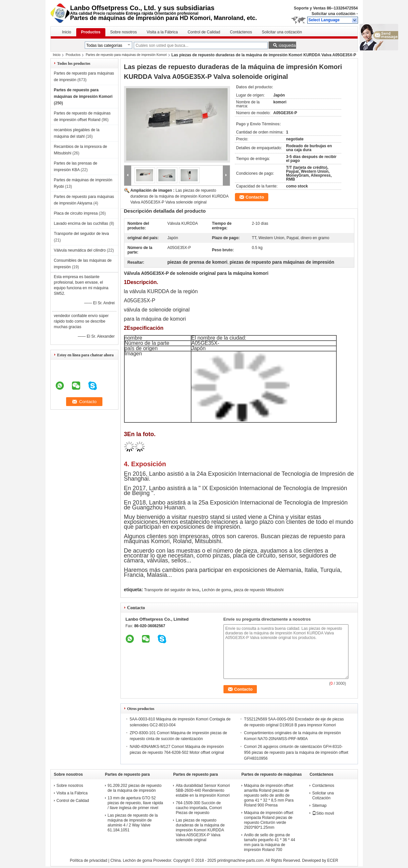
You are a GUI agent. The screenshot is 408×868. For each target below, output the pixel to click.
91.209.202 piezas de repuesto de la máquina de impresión (135, 788)
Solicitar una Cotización (323, 796)
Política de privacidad (89, 860)
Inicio (67, 32)
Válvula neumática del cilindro (80, 250)
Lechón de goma (216, 590)
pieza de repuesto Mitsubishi (259, 590)
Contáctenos (241, 32)
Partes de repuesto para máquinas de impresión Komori (126, 55)
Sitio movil (323, 813)
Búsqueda (286, 45)
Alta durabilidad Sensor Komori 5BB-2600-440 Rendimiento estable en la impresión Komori (203, 790)
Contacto (255, 197)
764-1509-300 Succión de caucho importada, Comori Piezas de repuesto (199, 808)
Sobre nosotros (124, 32)
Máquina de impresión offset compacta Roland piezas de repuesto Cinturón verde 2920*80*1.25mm (269, 820)
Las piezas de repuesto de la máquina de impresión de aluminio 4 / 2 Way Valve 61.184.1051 (133, 823)
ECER (333, 860)
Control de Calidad (204, 32)
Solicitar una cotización (333, 14)
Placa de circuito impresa (76, 213)
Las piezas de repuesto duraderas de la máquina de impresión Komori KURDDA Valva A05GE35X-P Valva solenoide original (179, 196)
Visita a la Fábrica (162, 32)
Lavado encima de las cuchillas (81, 223)
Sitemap (319, 806)
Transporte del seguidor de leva (81, 234)
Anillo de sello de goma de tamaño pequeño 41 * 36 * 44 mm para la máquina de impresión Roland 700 (270, 842)
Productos (91, 32)
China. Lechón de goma (131, 860)
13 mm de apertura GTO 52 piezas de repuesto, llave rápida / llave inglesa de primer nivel (135, 803)
